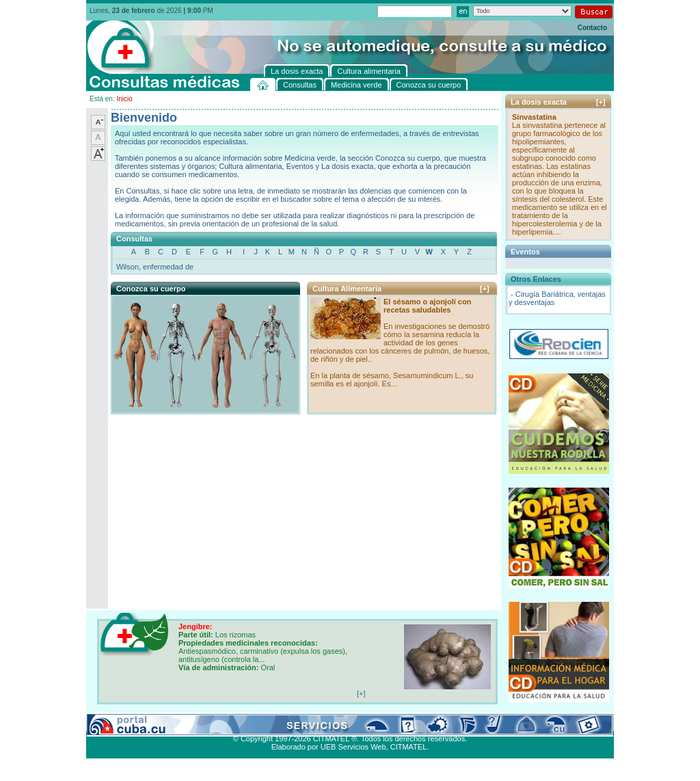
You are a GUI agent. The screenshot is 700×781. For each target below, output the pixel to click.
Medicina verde (173, 723)
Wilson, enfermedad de (155, 267)
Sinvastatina (534, 117)
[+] (485, 289)
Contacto (592, 28)
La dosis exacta (301, 723)
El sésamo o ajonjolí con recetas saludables (427, 306)
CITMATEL (409, 747)
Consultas (124, 723)
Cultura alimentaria (366, 723)
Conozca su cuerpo (237, 723)
